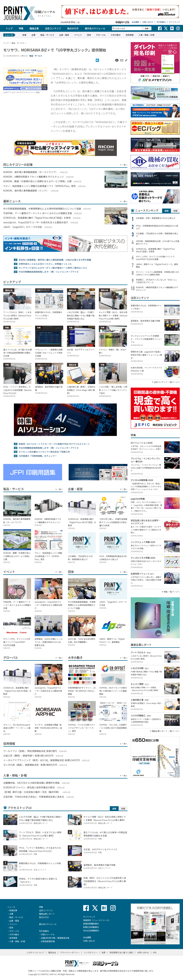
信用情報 (130, 35)
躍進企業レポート (47, 914)
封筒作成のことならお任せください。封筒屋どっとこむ (45, 264)
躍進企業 (34, 28)
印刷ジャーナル (48, 934)
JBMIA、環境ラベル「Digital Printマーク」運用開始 (157, 266)
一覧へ (125, 165)
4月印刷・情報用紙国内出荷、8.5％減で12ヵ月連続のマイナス (158, 242)
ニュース (11, 907)
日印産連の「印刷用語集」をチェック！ (38, 456)
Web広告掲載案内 (91, 930)
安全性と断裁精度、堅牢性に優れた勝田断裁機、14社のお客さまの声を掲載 (55, 260)
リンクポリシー (91, 952)
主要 (33, 35)
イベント (78, 35)
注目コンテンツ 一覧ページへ (167, 382)
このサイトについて (35, 952)
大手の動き (116, 35)
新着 (24, 35)
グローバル (101, 35)
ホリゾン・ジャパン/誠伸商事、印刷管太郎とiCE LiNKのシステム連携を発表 (157, 273)
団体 (89, 35)
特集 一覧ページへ (172, 592)
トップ (9, 28)
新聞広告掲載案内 (91, 927)
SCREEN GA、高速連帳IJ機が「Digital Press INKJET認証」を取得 (155, 250)
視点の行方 (73, 28)
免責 (103, 952)
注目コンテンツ (53, 28)
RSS (155, 952)
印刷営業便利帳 (48, 941)
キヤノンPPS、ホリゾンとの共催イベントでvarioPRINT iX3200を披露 (155, 258)
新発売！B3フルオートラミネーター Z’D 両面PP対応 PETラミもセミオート (54, 444)
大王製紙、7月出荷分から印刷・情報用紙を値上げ (157, 235)
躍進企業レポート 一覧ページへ (166, 731)
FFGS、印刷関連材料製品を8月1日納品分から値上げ (157, 227)
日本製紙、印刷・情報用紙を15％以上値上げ (156, 218)
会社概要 (135, 22)
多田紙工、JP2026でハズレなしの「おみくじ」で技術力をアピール (157, 281)
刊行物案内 (161, 22)
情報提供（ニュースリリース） (97, 920)
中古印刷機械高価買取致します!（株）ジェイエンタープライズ (49, 272)
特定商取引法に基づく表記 (121, 952)
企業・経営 (64, 35)
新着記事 (13, 910)
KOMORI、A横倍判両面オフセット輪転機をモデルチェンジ (157, 289)
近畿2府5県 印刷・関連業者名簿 (55, 938)
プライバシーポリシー (70, 952)
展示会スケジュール (95, 28)
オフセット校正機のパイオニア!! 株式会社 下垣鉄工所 (44, 452)
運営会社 (52, 952)
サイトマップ (174, 22)
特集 (21, 28)
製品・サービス (47, 35)
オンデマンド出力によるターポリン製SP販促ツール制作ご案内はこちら (53, 268)
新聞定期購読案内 (91, 924)
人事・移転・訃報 (146, 35)
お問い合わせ (148, 22)
